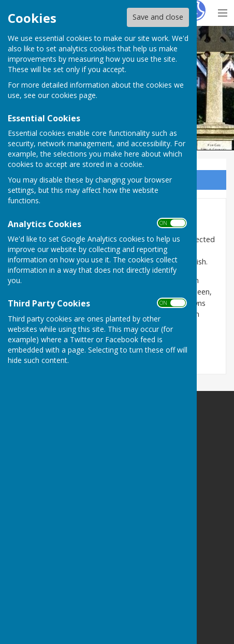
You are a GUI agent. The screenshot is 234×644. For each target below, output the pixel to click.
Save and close (158, 17)
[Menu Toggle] (222, 12)
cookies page (74, 95)
